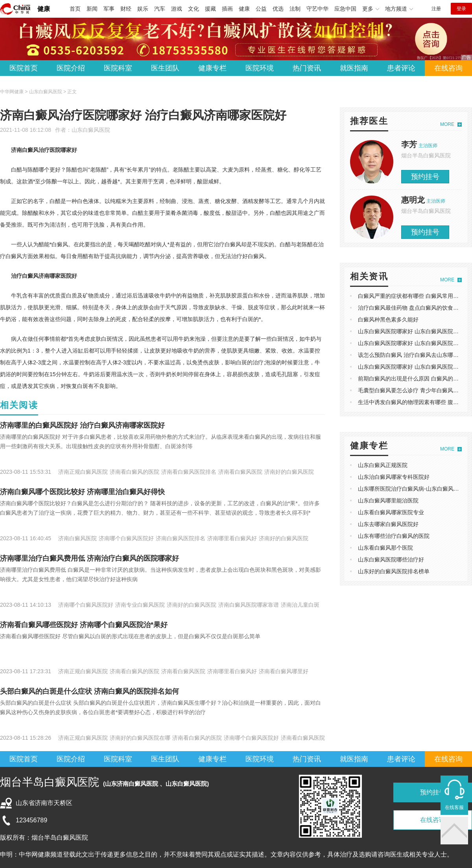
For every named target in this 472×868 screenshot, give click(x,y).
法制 (295, 9)
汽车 (160, 9)
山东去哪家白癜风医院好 (388, 524)
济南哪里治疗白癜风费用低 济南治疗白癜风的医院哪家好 (89, 558)
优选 (278, 9)
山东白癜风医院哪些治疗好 (391, 560)
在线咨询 (448, 68)
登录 (461, 9)
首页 (75, 9)
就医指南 (354, 68)
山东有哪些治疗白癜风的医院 (394, 536)
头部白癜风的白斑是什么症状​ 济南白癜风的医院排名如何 (89, 691)
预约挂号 (425, 177)
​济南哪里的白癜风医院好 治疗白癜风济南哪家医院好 (82, 425)
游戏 (177, 9)
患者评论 (401, 68)
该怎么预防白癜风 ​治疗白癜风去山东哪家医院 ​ (415, 355)
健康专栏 (212, 68)
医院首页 (24, 68)
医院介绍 (71, 68)
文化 (194, 9)
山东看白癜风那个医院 (385, 548)
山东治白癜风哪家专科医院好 (394, 477)
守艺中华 (317, 9)
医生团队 (165, 68)
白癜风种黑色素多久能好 (388, 319)
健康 (44, 9)
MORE (447, 124)
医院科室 (118, 68)
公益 (261, 9)
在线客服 (454, 807)
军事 (109, 9)
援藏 (210, 9)
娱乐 (143, 9)
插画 (227, 9)
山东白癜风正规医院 (383, 465)
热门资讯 (307, 68)
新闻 (92, 9)
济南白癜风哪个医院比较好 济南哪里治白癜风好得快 (82, 492)
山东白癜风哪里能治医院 (388, 500)
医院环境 (260, 68)
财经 (126, 9)
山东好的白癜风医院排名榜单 (394, 571)
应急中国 (345, 9)
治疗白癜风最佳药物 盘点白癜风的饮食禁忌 (411, 308)
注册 (436, 9)
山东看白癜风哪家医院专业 (391, 512)
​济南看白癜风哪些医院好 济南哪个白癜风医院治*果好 (84, 625)
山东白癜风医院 (91, 130)
